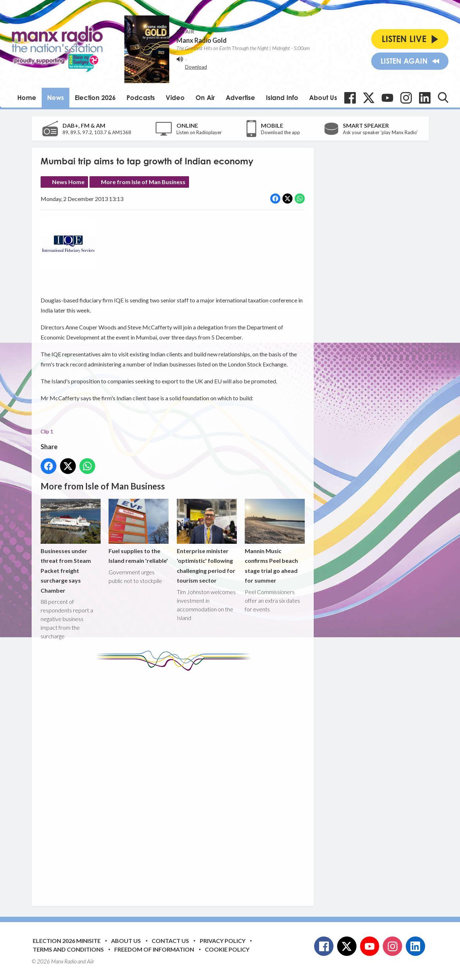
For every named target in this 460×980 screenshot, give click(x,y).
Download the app (280, 132)
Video (175, 97)
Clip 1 (47, 431)
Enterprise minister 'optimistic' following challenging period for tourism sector (206, 541)
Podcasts (141, 97)
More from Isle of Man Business (143, 182)
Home (27, 97)
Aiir (91, 961)
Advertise (240, 97)
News (56, 97)
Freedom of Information (154, 949)
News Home (68, 182)
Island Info (282, 97)
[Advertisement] (175, 783)
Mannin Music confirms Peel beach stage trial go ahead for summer (274, 541)
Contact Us (170, 941)
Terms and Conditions (68, 949)
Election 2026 (95, 97)
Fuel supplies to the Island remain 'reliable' (139, 532)
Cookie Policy (227, 949)
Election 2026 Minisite (67, 941)
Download (196, 67)
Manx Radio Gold (202, 40)
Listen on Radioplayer (199, 132)
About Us (323, 97)
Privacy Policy (223, 941)
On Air (205, 97)
